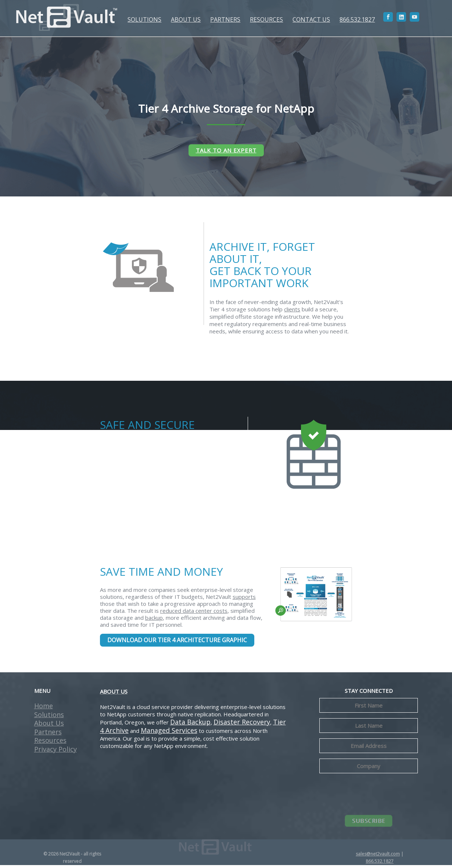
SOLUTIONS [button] (143, 19)
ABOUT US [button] (185, 19)
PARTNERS (224, 19)
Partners (48, 735)
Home (44, 709)
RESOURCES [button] (265, 19)
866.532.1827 (356, 19)
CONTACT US (310, 19)
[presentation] (375, 796)
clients (292, 312)
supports (244, 600)
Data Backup (190, 725)
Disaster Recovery (242, 725)
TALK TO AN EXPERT (226, 150)
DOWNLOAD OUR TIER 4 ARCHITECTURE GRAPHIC (177, 643)
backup (154, 621)
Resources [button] (50, 743)
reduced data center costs (194, 614)
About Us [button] (49, 726)
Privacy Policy (55, 752)
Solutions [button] (49, 717)
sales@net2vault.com (378, 857)
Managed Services (169, 733)
